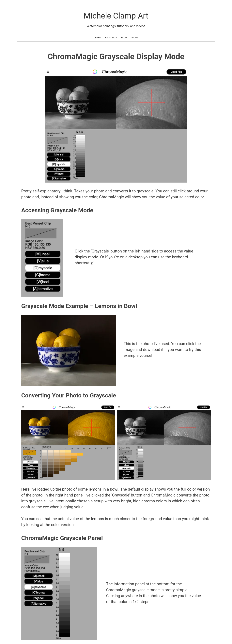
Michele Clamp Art (116, 16)
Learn (97, 38)
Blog (124, 38)
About (135, 38)
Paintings (111, 38)
